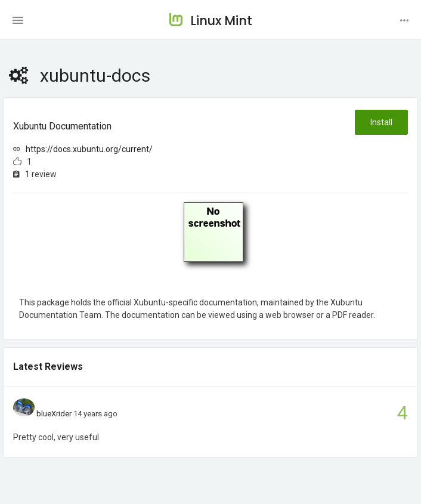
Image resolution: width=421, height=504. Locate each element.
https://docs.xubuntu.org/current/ (89, 149)
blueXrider (54, 414)
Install (381, 122)
